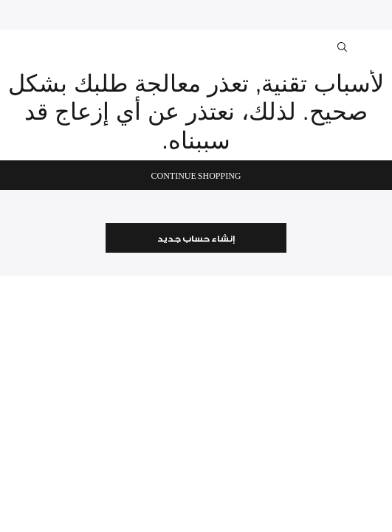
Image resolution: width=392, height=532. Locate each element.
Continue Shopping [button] (196, 176)
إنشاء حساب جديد (196, 239)
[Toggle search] (343, 50)
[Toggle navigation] (371, 47)
